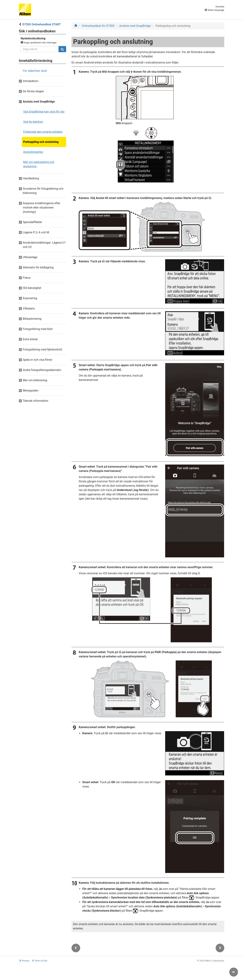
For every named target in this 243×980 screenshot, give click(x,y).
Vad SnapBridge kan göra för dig (44, 112)
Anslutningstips (33, 152)
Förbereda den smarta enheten (43, 132)
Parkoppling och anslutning (41, 142)
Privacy (26, 961)
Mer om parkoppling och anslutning (39, 164)
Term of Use (41, 961)
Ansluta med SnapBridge (135, 26)
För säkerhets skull (35, 71)
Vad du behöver (33, 122)
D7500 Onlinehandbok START (42, 24)
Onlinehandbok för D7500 (98, 26)
